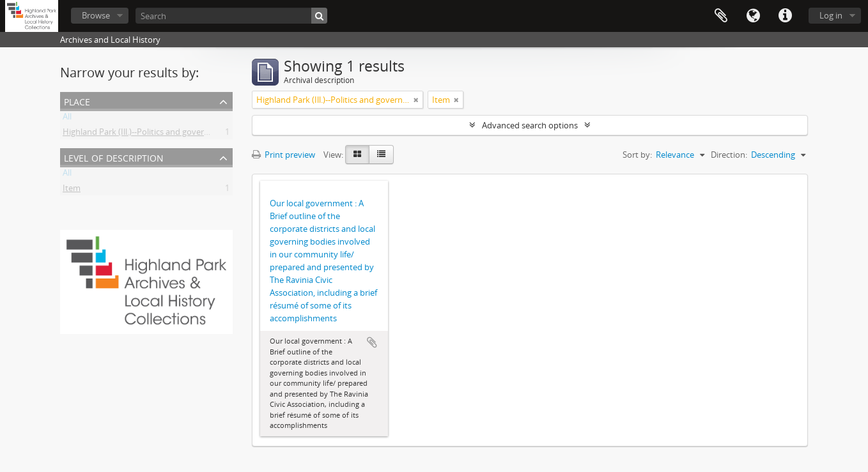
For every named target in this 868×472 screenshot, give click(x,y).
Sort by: (637, 155)
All (67, 119)
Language (753, 16)
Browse (96, 15)
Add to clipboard (372, 342)
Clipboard (721, 16)
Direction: (729, 155)
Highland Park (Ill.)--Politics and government (146, 134)
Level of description (114, 157)
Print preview (283, 155)
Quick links (785, 16)
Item (72, 190)
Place (77, 101)
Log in (831, 15)
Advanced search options (530, 125)
